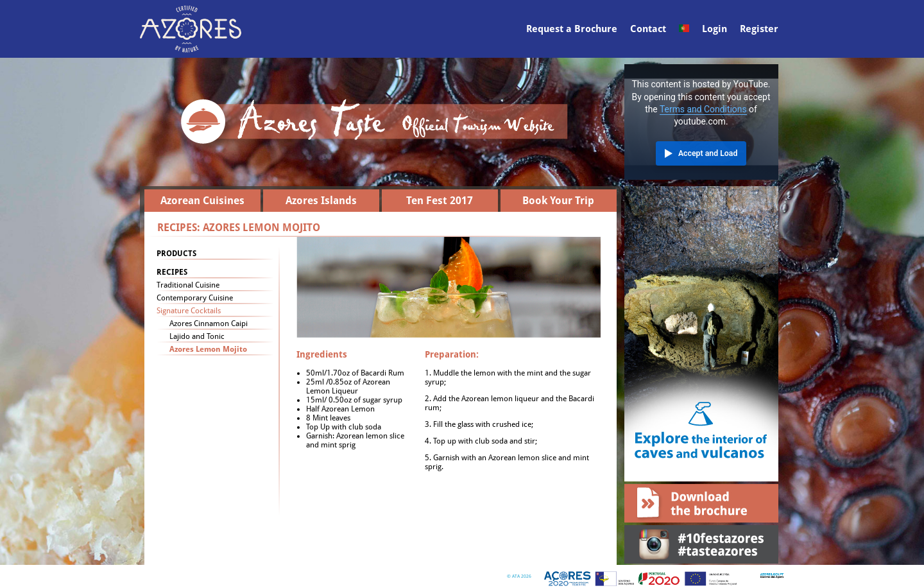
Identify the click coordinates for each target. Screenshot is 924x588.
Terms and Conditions (703, 109)
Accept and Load (708, 153)
